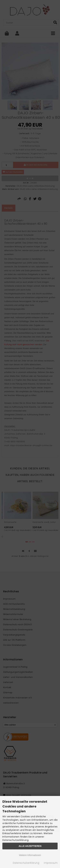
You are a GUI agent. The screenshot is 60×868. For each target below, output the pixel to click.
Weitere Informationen (30, 855)
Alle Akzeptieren (30, 846)
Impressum (51, 863)
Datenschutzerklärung (26, 863)
